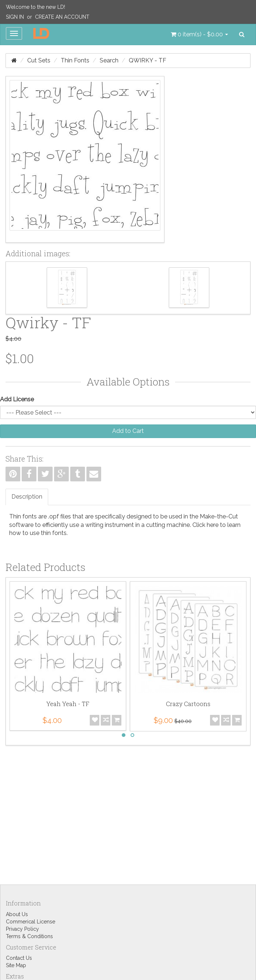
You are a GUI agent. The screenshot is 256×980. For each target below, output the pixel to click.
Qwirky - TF (147, 60)
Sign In (15, 17)
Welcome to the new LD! (35, 7)
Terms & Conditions (29, 936)
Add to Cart (128, 431)
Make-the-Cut (219, 516)
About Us (17, 914)
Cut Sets (39, 60)
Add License (17, 399)
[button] (199, 35)
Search (109, 60)
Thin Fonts (75, 60)
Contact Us (19, 958)
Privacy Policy (22, 929)
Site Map (16, 965)
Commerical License (31, 922)
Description (27, 497)
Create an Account (62, 17)
